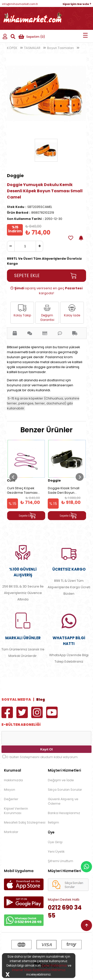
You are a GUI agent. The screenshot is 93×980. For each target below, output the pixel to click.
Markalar (11, 832)
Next (80, 477)
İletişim (53, 822)
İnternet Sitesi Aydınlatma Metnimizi (39, 970)
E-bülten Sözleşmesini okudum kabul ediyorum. (42, 757)
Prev (13, 477)
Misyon (10, 790)
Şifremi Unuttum (61, 861)
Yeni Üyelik (56, 852)
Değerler (11, 799)
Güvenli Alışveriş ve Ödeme (63, 801)
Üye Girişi (55, 842)
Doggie (15, 175)
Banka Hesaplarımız (64, 813)
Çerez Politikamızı (54, 965)
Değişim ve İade (61, 780)
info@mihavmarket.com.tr (20, 4)
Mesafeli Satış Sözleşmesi (25, 822)
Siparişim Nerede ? (77, 4)
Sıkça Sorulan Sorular (65, 790)
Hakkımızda (13, 780)
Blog (41, 699)
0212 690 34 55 (65, 911)
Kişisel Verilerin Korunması (16, 811)
